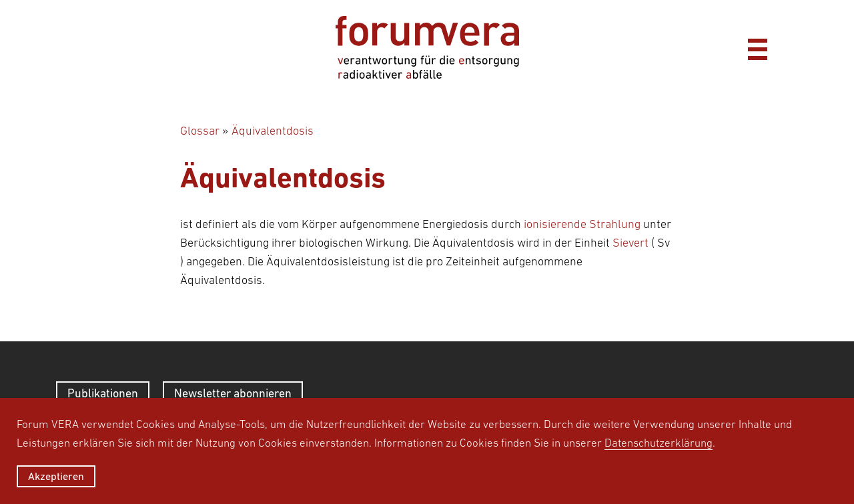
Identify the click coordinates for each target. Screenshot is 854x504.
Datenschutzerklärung (659, 443)
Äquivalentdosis (273, 131)
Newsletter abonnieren (233, 393)
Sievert (630, 243)
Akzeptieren (56, 476)
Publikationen (103, 393)
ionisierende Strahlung (582, 224)
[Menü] (757, 47)
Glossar (200, 131)
